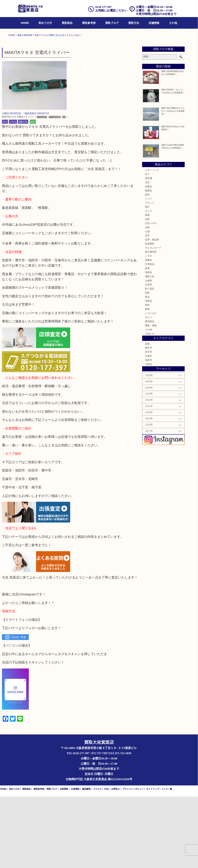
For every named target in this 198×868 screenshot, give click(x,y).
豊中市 (148, 419)
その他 (173, 23)
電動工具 (23, 193)
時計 (147, 278)
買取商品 (67, 23)
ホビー (148, 389)
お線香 (148, 352)
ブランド (150, 274)
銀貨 (147, 380)
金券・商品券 (152, 311)
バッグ (148, 270)
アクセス (97, 860)
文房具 (148, 356)
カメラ (148, 282)
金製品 (148, 258)
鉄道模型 (150, 315)
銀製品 (148, 262)
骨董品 (148, 331)
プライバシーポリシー (133, 860)
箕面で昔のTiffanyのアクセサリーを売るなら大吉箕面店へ (173, 182)
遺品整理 (86, 860)
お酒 (147, 303)
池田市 (148, 431)
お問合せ (115, 860)
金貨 (147, 291)
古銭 (147, 299)
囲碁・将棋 (151, 397)
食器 (147, 286)
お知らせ (150, 405)
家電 (147, 340)
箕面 (33, 193)
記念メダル (151, 295)
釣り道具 (150, 360)
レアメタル (151, 385)
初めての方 (45, 23)
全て (5, 193)
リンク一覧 (167, 860)
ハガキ (148, 327)
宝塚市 (148, 427)
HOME (25, 23)
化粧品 (148, 372)
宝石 (147, 254)
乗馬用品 (150, 393)
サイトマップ (153, 860)
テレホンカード (153, 319)
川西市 (148, 436)
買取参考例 (89, 23)
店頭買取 (64, 860)
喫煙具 (148, 344)
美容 (147, 376)
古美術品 (150, 336)
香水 (147, 368)
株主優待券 (151, 323)
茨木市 (148, 423)
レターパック (152, 241)
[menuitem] (25, 23)
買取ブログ (112, 23)
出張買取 (75, 860)
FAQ (106, 860)
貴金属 (148, 250)
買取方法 (134, 23)
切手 (147, 307)
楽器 (147, 364)
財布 (147, 266)
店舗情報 (154, 23)
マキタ (13, 193)
